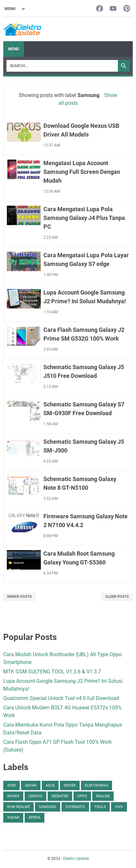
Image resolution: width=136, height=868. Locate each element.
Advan (31, 785)
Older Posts (117, 597)
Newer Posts (19, 597)
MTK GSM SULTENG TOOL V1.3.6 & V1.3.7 (52, 672)
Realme (103, 796)
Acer (11, 785)
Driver (70, 785)
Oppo (82, 796)
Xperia (34, 818)
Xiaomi (13, 818)
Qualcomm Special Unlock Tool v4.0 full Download (61, 698)
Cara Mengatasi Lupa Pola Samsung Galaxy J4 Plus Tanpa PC (84, 218)
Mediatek (60, 796)
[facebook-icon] (100, 9)
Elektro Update (76, 859)
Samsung (48, 807)
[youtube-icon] (113, 9)
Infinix (13, 796)
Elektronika (96, 785)
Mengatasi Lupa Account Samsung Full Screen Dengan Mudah (82, 172)
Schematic (75, 807)
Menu (14, 49)
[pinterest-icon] (127, 9)
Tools (100, 807)
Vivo (119, 807)
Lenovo (35, 796)
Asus (50, 785)
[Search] (62, 66)
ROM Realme (18, 807)
